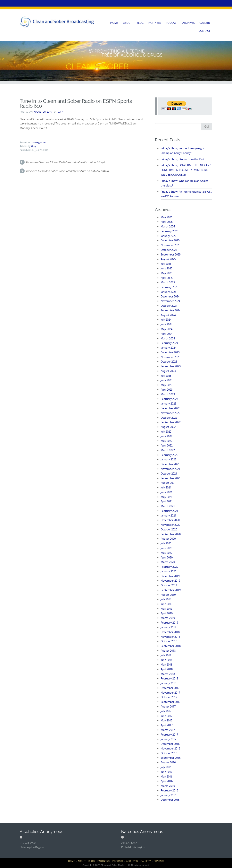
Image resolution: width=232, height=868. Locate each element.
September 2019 (171, 590)
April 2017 (167, 725)
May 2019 (167, 609)
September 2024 (171, 310)
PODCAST (172, 23)
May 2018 (167, 665)
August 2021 (168, 483)
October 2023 (169, 362)
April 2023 (167, 390)
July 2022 (166, 432)
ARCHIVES (189, 23)
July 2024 (166, 320)
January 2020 (168, 571)
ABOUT (127, 23)
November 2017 (170, 693)
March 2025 (168, 282)
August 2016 (168, 762)
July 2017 (166, 711)
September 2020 (171, 534)
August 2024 (168, 315)
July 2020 (166, 543)
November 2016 (170, 748)
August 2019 (168, 595)
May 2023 (167, 385)
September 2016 (171, 758)
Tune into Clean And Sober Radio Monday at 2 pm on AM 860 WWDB (67, 171)
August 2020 (168, 539)
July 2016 (166, 767)
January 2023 (168, 403)
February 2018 (169, 678)
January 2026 (168, 236)
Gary (61, 112)
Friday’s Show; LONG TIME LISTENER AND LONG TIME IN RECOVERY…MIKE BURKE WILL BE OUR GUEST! (186, 170)
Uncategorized (39, 142)
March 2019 (168, 618)
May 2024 (167, 329)
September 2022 (171, 422)
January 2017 (168, 739)
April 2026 (167, 222)
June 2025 (167, 268)
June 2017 (167, 716)
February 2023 (169, 399)
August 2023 (168, 371)
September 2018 (171, 646)
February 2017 (169, 735)
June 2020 (167, 548)
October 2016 (169, 753)
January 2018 (168, 683)
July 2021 (166, 487)
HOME (114, 23)
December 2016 (170, 744)
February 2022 (169, 455)
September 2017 (171, 702)
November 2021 (170, 469)
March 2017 (168, 730)
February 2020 (169, 567)
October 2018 (169, 641)
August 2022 (168, 427)
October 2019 (169, 585)
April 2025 (167, 278)
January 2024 (168, 348)
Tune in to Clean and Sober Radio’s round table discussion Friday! (65, 162)
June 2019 (167, 604)
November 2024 (170, 301)
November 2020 (170, 525)
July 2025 (166, 264)
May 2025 (167, 273)
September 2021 (171, 478)
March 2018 (168, 674)
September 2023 (171, 366)
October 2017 (169, 697)
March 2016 (168, 786)
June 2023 (167, 380)
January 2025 (168, 292)
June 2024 (167, 324)
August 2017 (168, 706)
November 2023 (170, 357)
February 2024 (169, 343)
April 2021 (167, 501)
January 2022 (168, 459)
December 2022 (170, 408)
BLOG (140, 23)
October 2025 (169, 250)
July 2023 (166, 376)
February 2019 (169, 623)
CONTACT (204, 31)
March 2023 (168, 394)
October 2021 (169, 474)
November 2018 (170, 637)
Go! (207, 126)
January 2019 (168, 627)
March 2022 (168, 450)
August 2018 (168, 651)
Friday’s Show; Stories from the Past (183, 159)
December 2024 (170, 296)
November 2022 (170, 413)
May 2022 (167, 441)
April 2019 (167, 613)
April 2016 (167, 781)
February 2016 (169, 790)
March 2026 (168, 226)
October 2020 (169, 529)
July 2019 (166, 599)
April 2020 (167, 557)
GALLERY (205, 23)
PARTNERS (155, 23)
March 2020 (168, 562)
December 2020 (170, 520)
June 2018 (167, 660)
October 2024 (169, 306)
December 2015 (170, 800)
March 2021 (168, 506)
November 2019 (170, 581)
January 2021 (168, 515)
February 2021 (169, 511)
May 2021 (167, 497)
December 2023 (170, 352)
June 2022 (167, 436)
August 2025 (168, 259)
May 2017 (167, 720)
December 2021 (170, 464)
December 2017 (170, 688)
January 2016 (168, 795)
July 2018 (166, 655)
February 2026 (169, 231)
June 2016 (167, 772)
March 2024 (168, 338)
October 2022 (169, 418)
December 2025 (170, 240)
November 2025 (170, 245)
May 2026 (167, 217)
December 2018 (170, 632)
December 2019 (170, 576)
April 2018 (167, 669)
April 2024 (167, 334)
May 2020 (167, 553)
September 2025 (171, 254)
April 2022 (167, 445)
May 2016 (167, 776)
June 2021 (167, 492)
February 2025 (169, 287)
